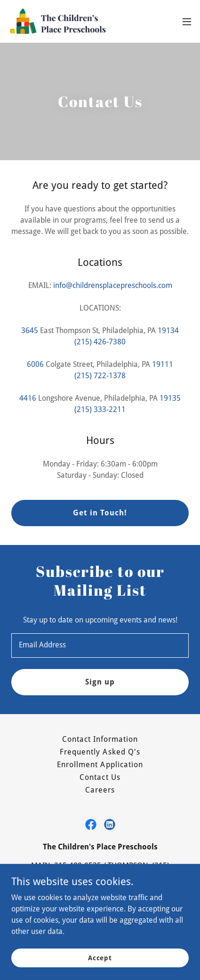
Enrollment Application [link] (100, 765)
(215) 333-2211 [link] (100, 409)
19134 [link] (168, 331)
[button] (187, 22)
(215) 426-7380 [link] (100, 342)
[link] (60, 21)
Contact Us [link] (100, 777)
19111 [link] (163, 364)
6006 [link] (35, 364)
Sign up (100, 682)
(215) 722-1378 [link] (100, 376)
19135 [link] (170, 398)
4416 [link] (28, 398)
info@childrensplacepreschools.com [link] (113, 285)
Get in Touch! (100, 513)
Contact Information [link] (100, 739)
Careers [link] (100, 790)
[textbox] (100, 646)
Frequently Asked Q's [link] (100, 752)
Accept (100, 957)
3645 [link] (30, 331)
